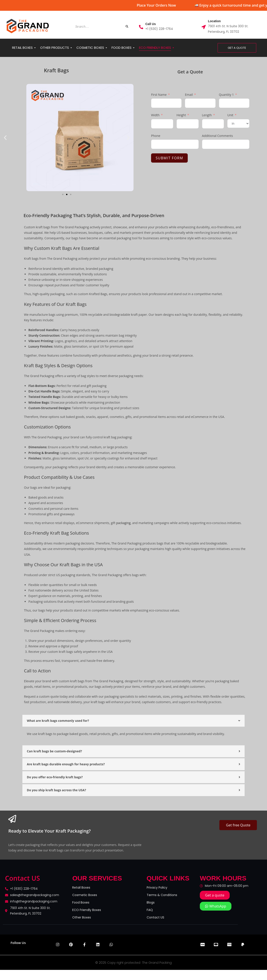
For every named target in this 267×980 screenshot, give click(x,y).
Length (207, 115)
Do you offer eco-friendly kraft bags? (55, 777)
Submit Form (169, 158)
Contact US (155, 917)
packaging (123, 523)
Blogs (151, 902)
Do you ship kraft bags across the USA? (56, 790)
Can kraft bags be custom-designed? (54, 751)
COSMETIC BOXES (91, 48)
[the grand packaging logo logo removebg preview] (28, 26)
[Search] (98, 27)
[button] (5, 138)
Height (181, 115)
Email (189, 95)
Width (155, 115)
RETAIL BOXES (23, 48)
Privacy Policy (157, 887)
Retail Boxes (81, 887)
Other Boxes (82, 917)
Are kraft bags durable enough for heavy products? (66, 764)
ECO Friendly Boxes (87, 910)
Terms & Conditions (162, 895)
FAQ (150, 910)
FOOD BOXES (122, 48)
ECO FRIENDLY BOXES (156, 48)
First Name (159, 95)
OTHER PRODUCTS (55, 48)
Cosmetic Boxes (85, 895)
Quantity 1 (226, 95)
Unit (230, 115)
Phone (156, 136)
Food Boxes (81, 902)
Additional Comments (217, 136)
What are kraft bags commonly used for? (58, 721)
